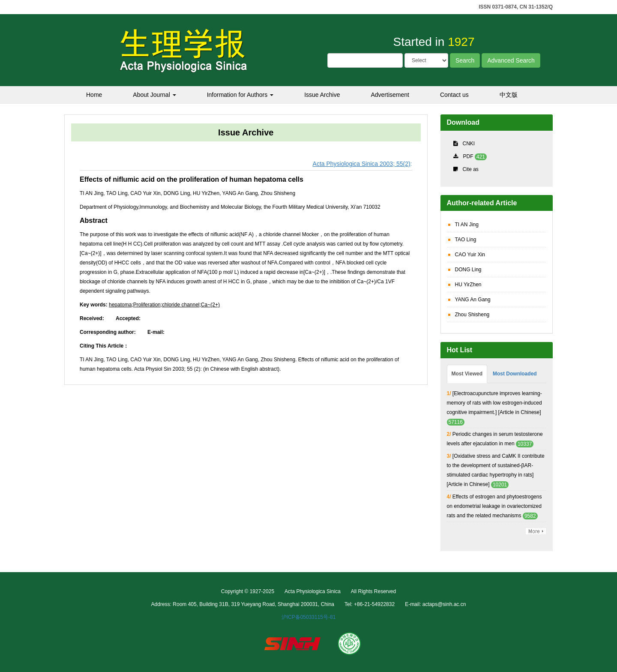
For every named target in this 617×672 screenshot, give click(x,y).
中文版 (509, 95)
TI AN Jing (467, 225)
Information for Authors (240, 95)
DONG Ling (468, 270)
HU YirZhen (468, 285)
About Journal (154, 95)
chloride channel (181, 305)
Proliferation (147, 305)
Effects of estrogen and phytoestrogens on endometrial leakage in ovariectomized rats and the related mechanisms (494, 506)
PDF (468, 156)
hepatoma (120, 305)
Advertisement (390, 95)
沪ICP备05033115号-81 (309, 617)
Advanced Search (511, 60)
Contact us (454, 95)
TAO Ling (466, 240)
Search (465, 60)
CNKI (469, 144)
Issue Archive (322, 95)
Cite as (471, 169)
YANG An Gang (473, 300)
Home (94, 95)
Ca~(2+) (210, 305)
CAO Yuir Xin (470, 255)
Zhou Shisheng (472, 315)
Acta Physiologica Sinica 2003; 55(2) (362, 164)
